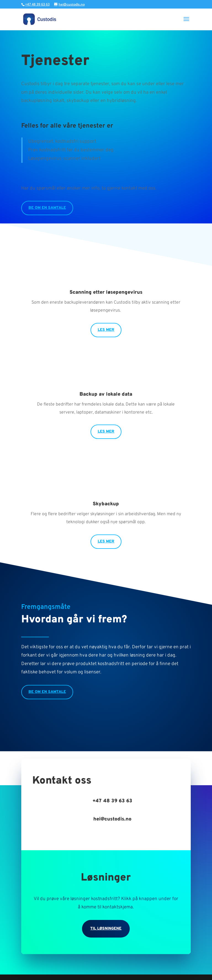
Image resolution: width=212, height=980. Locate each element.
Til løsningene (106, 929)
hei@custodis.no (112, 819)
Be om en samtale (47, 208)
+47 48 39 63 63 (37, 4)
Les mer (106, 330)
